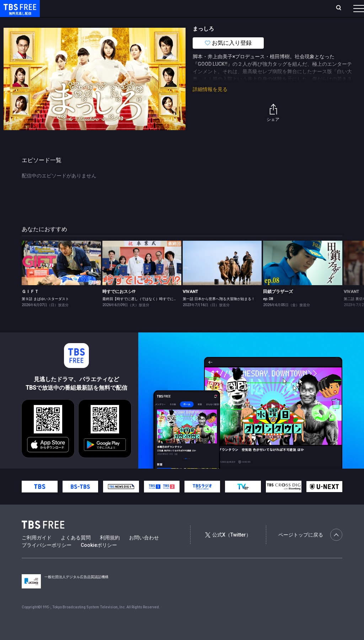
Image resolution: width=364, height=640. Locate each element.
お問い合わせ (144, 552)
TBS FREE (19, 13)
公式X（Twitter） (228, 549)
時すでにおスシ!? (119, 306)
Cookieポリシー (99, 559)
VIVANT (190, 306)
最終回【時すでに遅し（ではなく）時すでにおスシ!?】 (147, 313)
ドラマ (143, 22)
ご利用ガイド (37, 552)
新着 (77, 22)
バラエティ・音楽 (177, 22)
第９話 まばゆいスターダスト (45, 313)
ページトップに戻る (310, 549)
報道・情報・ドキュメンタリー (235, 22)
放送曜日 (105, 8)
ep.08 (268, 313)
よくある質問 (76, 552)
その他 (282, 22)
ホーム (80, 8)
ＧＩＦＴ (30, 306)
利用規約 (110, 552)
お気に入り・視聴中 (212, 8)
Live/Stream (168, 8)
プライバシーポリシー (47, 559)
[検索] (292, 8)
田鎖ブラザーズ (278, 306)
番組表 (342, 8)
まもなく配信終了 (109, 22)
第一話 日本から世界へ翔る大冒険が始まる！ (219, 313)
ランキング (134, 8)
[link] (61, 277)
